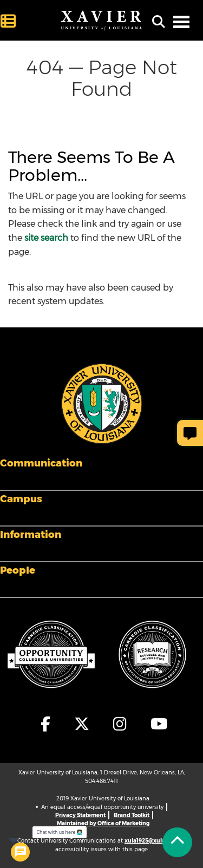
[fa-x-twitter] (82, 724)
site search (46, 238)
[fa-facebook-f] (46, 724)
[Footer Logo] (102, 403)
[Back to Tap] (177, 842)
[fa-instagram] (120, 724)
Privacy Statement (80, 815)
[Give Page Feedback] (190, 433)
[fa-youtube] (156, 724)
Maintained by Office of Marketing (103, 823)
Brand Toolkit (132, 815)
